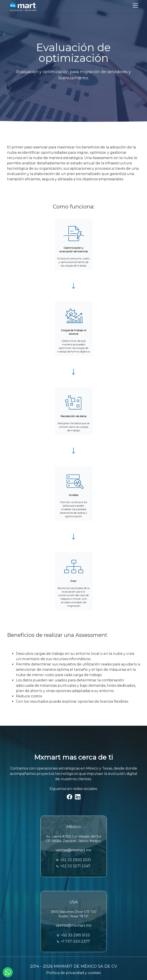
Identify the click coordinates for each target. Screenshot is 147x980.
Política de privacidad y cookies (73, 973)
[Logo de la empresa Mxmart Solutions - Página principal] (23, 6)
